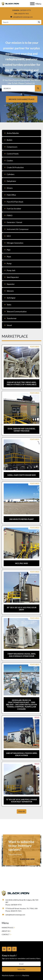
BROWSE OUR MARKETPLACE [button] (22, 99)
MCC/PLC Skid (21, 563)
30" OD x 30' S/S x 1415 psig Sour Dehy (22, 608)
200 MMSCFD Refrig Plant (21, 519)
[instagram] (14, 949)
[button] (38, 88)
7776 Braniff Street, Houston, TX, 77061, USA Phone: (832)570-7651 (21, 910)
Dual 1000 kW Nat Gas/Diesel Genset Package (21, 430)
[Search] (19, 22)
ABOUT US (6, 931)
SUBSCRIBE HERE (27, 859)
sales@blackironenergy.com (23, 17)
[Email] (21, 964)
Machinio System (8, 975)
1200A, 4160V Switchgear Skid (21, 475)
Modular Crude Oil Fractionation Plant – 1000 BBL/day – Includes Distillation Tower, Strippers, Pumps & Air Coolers (21, 705)
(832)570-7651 (24, 14)
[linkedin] (4, 949)
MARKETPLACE (8, 928)
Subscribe (21, 969)
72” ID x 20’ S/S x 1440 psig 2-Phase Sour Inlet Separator (21, 800)
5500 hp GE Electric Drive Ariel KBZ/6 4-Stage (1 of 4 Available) (22, 383)
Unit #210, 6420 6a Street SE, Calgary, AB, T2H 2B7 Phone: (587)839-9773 (22, 902)
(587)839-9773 (25, 10)
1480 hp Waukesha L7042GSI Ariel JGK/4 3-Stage (22, 754)
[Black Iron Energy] (15, 893)
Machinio (26, 975)
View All (21, 811)
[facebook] (9, 949)
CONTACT (6, 934)
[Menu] (32, 4)
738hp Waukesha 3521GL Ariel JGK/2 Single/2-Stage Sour (22, 655)
